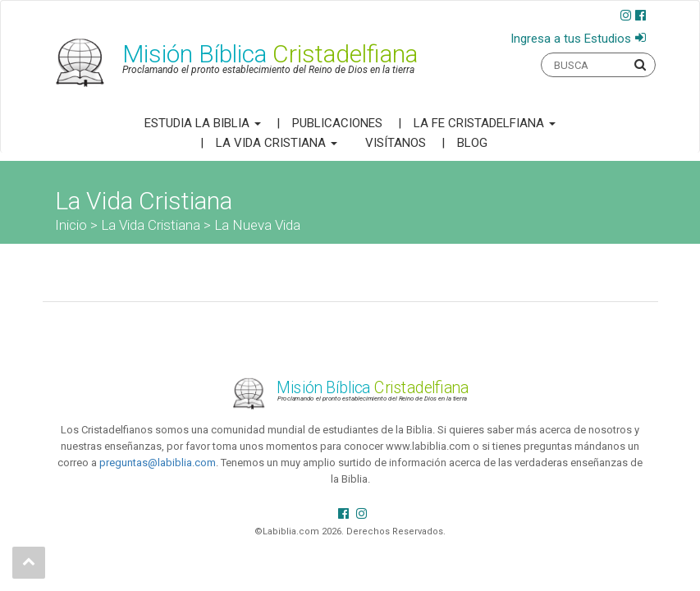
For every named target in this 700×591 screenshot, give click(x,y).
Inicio (71, 225)
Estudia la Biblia (203, 123)
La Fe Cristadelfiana (485, 123)
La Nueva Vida (257, 225)
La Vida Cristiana (277, 143)
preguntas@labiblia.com (158, 463)
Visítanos (396, 143)
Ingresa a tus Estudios (571, 39)
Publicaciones (337, 123)
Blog (472, 143)
